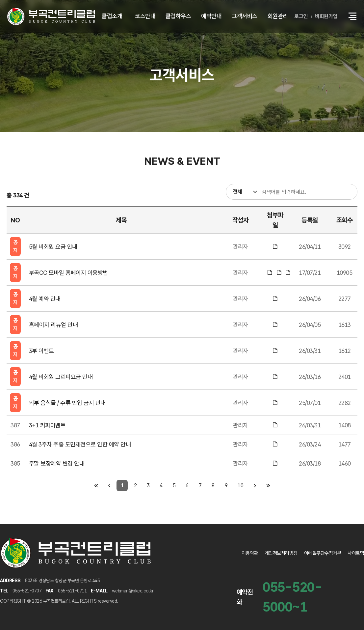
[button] (352, 16)
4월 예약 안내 (45, 299)
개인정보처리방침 (281, 553)
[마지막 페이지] (268, 486)
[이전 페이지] (109, 486)
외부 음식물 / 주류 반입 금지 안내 (67, 403)
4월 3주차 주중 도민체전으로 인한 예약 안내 (80, 444)
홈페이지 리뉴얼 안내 (53, 325)
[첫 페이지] (96, 486)
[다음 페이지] (255, 486)
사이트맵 (356, 553)
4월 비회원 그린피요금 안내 (61, 377)
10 (240, 486)
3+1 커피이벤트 (47, 425)
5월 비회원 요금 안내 (53, 247)
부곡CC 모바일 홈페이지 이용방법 (68, 273)
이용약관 (250, 553)
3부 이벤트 (41, 351)
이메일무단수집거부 (323, 553)
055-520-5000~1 (292, 597)
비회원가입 (326, 16)
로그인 (301, 16)
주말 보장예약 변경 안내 (57, 463)
